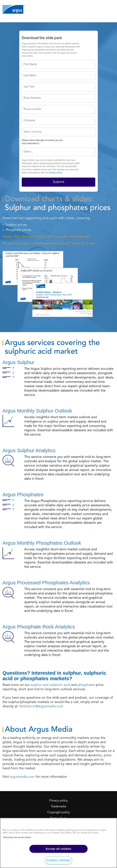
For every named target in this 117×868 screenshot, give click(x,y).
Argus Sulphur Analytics (29, 450)
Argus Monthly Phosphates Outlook (42, 543)
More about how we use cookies (17, 838)
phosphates (86, 685)
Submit (59, 182)
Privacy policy (58, 801)
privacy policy (55, 172)
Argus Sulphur (18, 362)
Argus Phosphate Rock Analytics (39, 627)
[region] (58, 843)
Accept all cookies (58, 849)
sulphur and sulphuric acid (50, 685)
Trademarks (59, 807)
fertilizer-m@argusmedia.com (41, 706)
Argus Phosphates (23, 494)
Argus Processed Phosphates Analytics (46, 583)
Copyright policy (58, 812)
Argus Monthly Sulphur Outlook (37, 411)
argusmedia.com (22, 777)
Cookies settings (59, 860)
